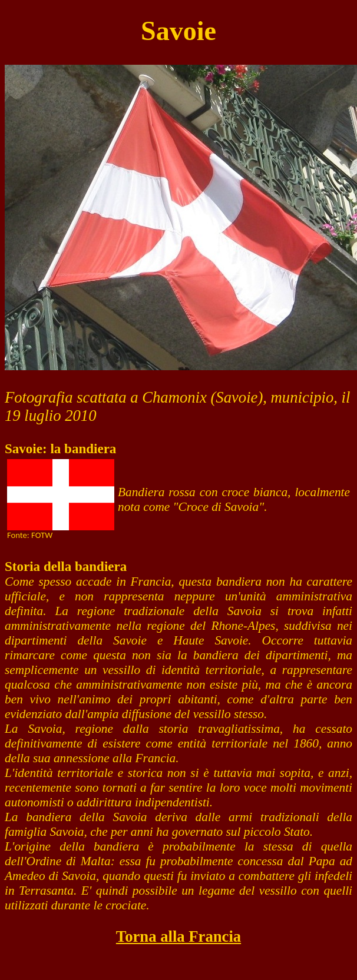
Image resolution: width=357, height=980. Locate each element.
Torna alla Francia (178, 936)
